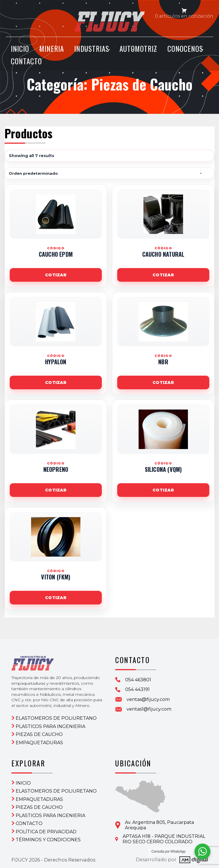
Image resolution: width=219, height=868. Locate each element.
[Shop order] (109, 173)
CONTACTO (26, 61)
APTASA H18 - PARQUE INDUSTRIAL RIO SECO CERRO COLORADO (164, 839)
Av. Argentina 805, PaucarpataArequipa (159, 825)
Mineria (52, 49)
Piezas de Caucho (39, 734)
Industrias (92, 49)
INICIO (20, 49)
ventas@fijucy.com (148, 699)
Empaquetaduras (39, 742)
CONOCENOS (185, 49)
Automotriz (138, 49)
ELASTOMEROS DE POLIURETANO (56, 718)
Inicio (23, 783)
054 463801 (138, 680)
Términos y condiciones (48, 839)
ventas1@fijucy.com (149, 709)
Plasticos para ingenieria (50, 726)
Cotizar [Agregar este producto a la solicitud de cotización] (56, 275)
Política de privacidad (46, 831)
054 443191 (137, 689)
